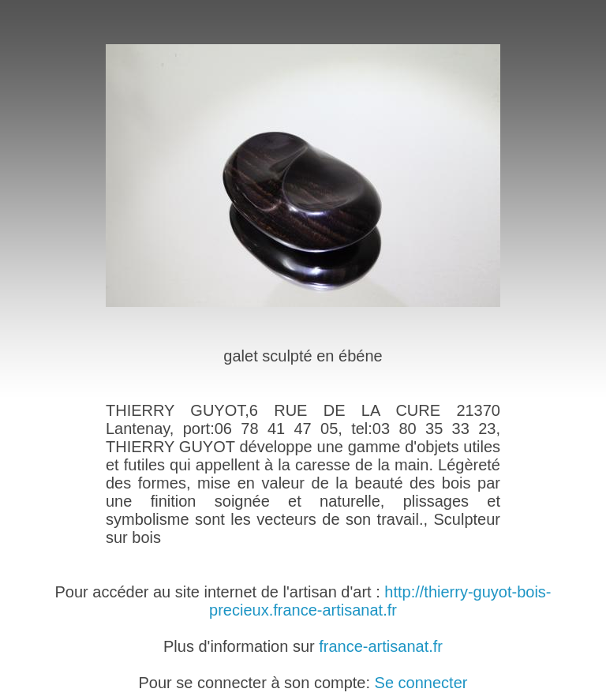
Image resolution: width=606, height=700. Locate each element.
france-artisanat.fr (381, 646)
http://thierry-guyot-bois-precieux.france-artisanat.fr (380, 601)
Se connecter (421, 683)
